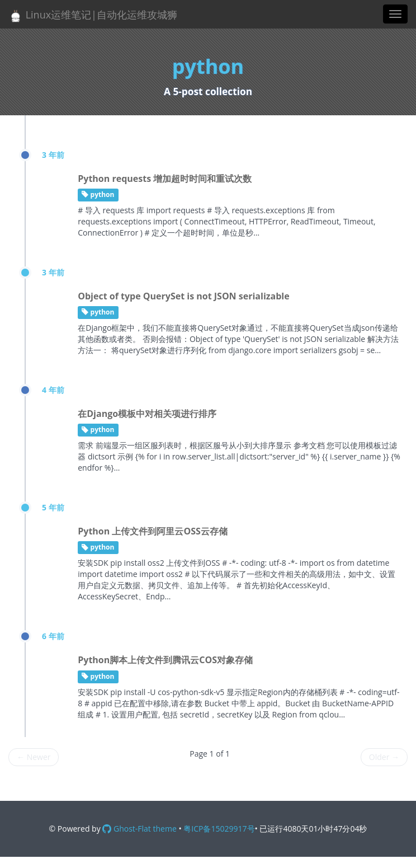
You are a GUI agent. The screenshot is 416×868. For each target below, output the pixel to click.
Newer (34, 757)
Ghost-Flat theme (139, 829)
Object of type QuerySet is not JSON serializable (183, 296)
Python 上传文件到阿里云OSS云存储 (153, 531)
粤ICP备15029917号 (219, 829)
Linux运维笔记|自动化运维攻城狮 (93, 15)
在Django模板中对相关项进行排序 (147, 414)
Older (384, 757)
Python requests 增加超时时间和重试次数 (165, 179)
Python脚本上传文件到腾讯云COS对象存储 (165, 660)
